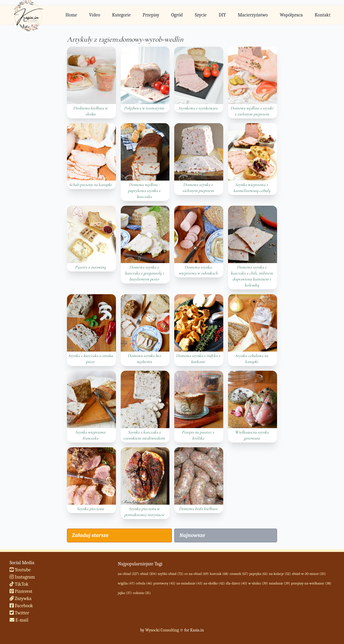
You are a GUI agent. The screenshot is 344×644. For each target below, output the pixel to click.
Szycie (201, 15)
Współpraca (291, 15)
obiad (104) (148, 574)
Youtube (20, 570)
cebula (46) (144, 583)
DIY (222, 15)
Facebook (21, 606)
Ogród (177, 15)
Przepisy (151, 15)
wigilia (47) (126, 583)
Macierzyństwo (253, 15)
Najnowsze (192, 535)
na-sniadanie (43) (189, 583)
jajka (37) (125, 593)
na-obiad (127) (128, 574)
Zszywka (21, 599)
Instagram (22, 577)
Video (95, 15)
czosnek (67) (239, 574)
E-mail (19, 620)
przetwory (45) (164, 583)
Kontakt (323, 15)
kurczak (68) (219, 574)
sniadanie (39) (280, 583)
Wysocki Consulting (162, 630)
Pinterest (21, 591)
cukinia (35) (142, 593)
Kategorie (121, 15)
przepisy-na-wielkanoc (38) (311, 583)
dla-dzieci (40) (237, 583)
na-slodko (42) (214, 583)
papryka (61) (259, 574)
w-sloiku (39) (258, 583)
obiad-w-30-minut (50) (309, 574)
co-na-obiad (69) (197, 574)
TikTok (19, 584)
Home (71, 15)
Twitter (19, 613)
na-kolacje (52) (280, 574)
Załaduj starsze (90, 535)
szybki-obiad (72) (171, 574)
